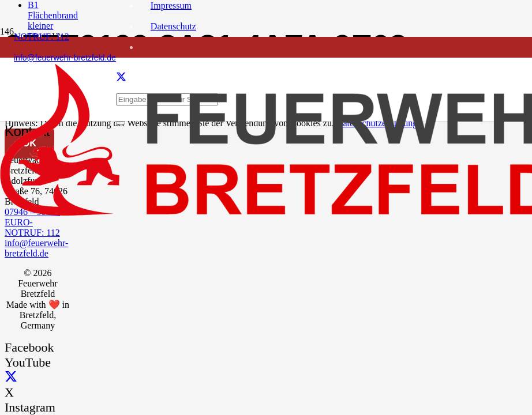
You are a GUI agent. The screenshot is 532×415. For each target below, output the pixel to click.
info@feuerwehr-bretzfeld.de (36, 248)
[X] (11, 377)
